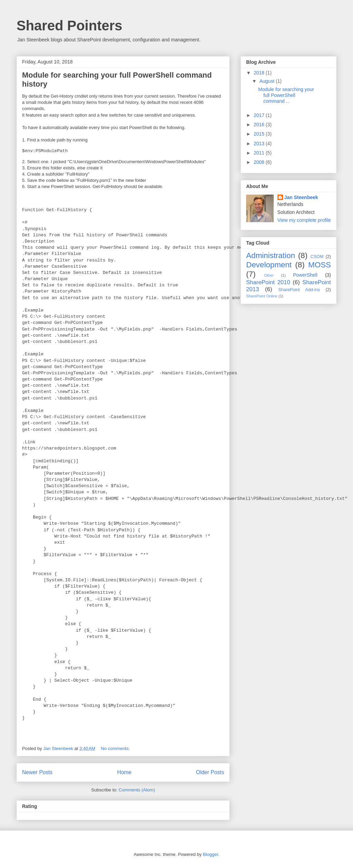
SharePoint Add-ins (299, 290)
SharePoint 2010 (268, 282)
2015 (260, 134)
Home (124, 772)
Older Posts (210, 772)
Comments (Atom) (137, 790)
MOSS (320, 265)
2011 (260, 153)
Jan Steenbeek (301, 197)
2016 (260, 125)
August (267, 81)
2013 (260, 144)
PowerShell (305, 275)
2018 (260, 73)
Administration (271, 255)
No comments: (116, 748)
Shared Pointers (69, 26)
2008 (260, 162)
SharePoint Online (262, 296)
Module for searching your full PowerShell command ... (286, 95)
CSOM (317, 257)
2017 (260, 115)
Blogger (210, 854)
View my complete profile (304, 220)
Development (269, 265)
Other (269, 275)
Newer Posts (37, 772)
